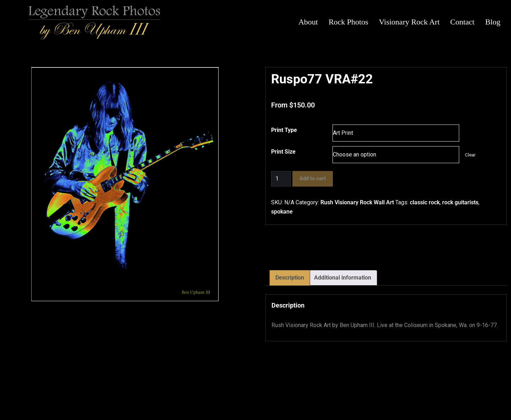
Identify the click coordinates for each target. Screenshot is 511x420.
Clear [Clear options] (470, 155)
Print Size (283, 152)
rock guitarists (460, 202)
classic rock (425, 202)
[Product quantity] (281, 179)
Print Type (284, 130)
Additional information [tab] (343, 278)
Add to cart (313, 178)
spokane (282, 212)
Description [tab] (290, 278)
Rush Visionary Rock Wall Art (357, 202)
